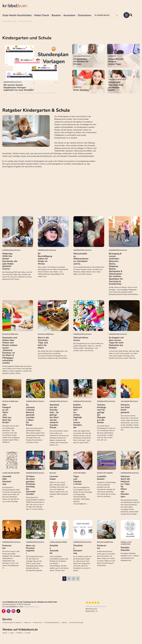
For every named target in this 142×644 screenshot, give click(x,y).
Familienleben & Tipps (9, 21)
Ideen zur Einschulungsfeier (31, 549)
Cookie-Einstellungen (76, 623)
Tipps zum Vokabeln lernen (77, 480)
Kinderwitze (102, 547)
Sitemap (64, 623)
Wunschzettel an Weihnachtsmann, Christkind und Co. (81, 259)
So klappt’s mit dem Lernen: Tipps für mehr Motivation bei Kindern (116, 343)
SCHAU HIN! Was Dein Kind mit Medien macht (116, 86)
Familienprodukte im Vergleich (12, 623)
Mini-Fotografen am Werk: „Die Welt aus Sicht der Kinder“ (7, 414)
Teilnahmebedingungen (52, 623)
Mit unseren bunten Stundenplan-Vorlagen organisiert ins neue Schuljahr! (19, 87)
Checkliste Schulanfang (78, 549)
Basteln (56, 15)
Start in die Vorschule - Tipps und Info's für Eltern (43, 343)
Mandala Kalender (125, 549)
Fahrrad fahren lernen (81, 339)
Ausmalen (69, 15)
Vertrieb (5, 633)
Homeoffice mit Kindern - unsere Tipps (116, 62)
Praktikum (20, 633)
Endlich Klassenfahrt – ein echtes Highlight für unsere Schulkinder (78, 416)
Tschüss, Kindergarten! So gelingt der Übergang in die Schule (102, 414)
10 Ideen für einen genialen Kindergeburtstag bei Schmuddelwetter (31, 485)
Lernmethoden (54, 478)
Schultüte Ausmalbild (54, 549)
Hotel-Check (42, 15)
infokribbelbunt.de (31, 607)
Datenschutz (38, 623)
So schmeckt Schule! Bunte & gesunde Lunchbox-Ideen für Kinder (30, 415)
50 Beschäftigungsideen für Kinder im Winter (45, 259)
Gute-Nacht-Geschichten (17, 15)
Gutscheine (85, 15)
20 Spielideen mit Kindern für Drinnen (81, 62)
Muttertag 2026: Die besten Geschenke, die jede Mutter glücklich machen (10, 261)
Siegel (12, 633)
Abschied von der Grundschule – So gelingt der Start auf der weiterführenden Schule (54, 416)
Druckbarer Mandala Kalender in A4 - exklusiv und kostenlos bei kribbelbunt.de (130, 557)
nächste (78, 579)
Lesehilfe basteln (102, 478)
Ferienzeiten (7, 547)
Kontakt (28, 633)
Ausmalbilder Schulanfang (7, 480)
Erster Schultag (81, 90)
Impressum (28, 623)
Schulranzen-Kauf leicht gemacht (125, 409)
